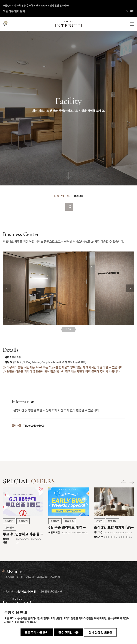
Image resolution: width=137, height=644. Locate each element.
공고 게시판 (27, 577)
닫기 (130, 11)
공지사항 (42, 577)
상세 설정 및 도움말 (100, 632)
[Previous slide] (7, 288)
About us (12, 577)
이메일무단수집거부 (51, 592)
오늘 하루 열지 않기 (14, 11)
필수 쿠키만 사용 (68, 632)
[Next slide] (130, 288)
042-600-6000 (36, 425)
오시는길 (55, 577)
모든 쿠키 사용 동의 (37, 632)
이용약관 (8, 592)
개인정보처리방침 (26, 592)
